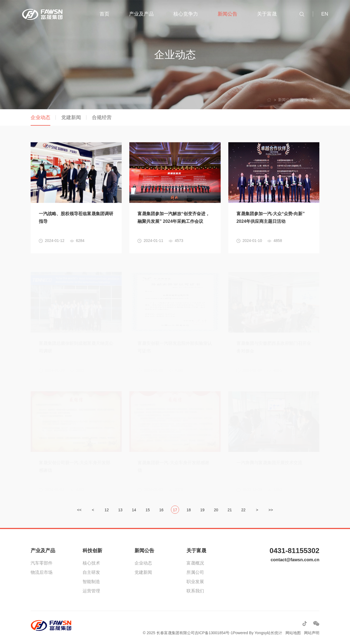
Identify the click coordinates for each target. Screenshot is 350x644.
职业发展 (195, 582)
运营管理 (91, 591)
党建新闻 (71, 117)
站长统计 (275, 633)
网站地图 (293, 633)
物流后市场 (42, 572)
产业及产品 (43, 551)
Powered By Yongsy (250, 633)
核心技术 (91, 563)
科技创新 (92, 551)
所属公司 (195, 572)
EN (325, 14)
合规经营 (102, 117)
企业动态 (40, 117)
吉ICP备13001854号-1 (214, 633)
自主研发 (91, 572)
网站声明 (312, 633)
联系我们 (195, 591)
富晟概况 (195, 563)
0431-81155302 (294, 551)
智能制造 (91, 582)
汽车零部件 (42, 563)
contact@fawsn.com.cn (295, 560)
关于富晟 (196, 551)
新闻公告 (144, 551)
